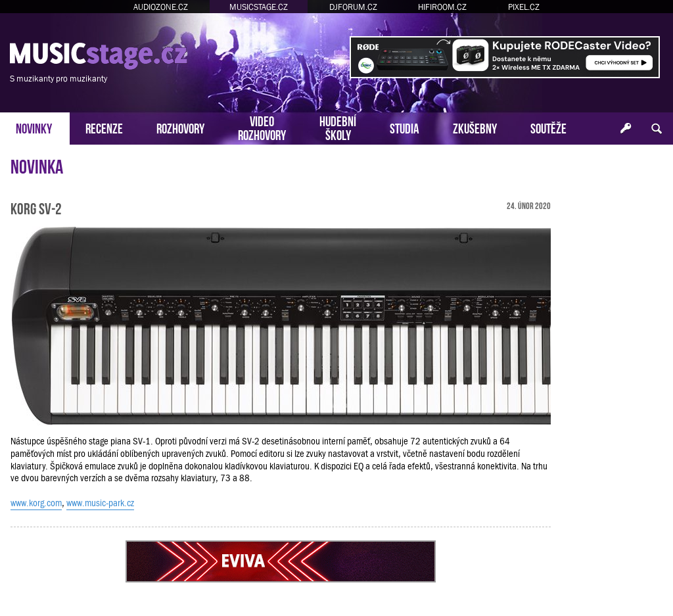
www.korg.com (36, 503)
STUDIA (405, 127)
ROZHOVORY (180, 127)
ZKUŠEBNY (475, 127)
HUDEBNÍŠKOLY (338, 127)
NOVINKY (34, 127)
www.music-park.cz (100, 503)
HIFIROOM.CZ (442, 7)
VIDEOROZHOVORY (262, 127)
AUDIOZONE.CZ (161, 7)
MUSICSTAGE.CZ (259, 7)
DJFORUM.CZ (353, 7)
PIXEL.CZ (524, 7)
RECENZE (104, 127)
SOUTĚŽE (548, 127)
